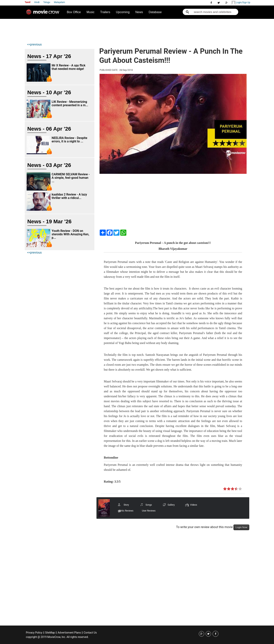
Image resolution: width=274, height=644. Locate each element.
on (225, 489)
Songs (149, 505)
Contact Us (90, 633)
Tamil (28, 2)
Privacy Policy (34, 633)
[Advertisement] (96, 30)
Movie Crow (44, 14)
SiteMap (50, 633)
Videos (194, 505)
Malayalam (59, 2)
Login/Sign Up (241, 3)
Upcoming (123, 12)
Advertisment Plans (69, 633)
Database (155, 12)
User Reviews (149, 511)
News (139, 12)
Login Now (241, 527)
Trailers (105, 12)
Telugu (47, 2)
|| (44, 633)
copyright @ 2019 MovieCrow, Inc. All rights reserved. (57, 637)
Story (126, 505)
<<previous (35, 44)
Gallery (171, 505)
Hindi (37, 2)
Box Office (74, 12)
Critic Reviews (126, 511)
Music (91, 12)
